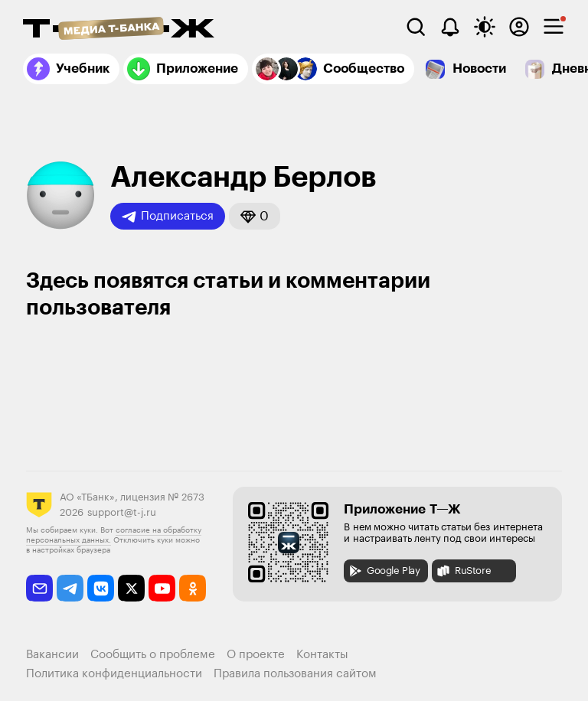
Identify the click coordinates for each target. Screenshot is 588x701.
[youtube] (162, 588)
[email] (39, 588)
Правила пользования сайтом (295, 674)
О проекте (256, 655)
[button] (255, 216)
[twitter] (131, 588)
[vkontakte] (101, 588)
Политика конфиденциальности (114, 674)
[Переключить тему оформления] (485, 27)
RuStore (463, 571)
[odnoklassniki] (193, 588)
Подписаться (168, 217)
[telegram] (70, 588)
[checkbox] (554, 27)
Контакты (322, 655)
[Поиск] (416, 27)
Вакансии (52, 655)
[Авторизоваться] (519, 27)
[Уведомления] (450, 27)
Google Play (384, 571)
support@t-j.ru (122, 512)
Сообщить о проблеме (153, 655)
